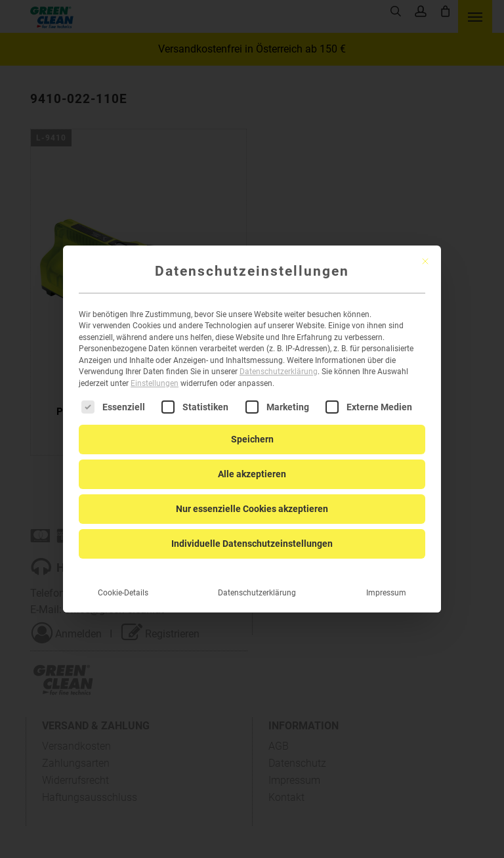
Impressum (386, 582)
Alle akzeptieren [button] (252, 463)
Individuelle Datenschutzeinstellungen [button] (252, 533)
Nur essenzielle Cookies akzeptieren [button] (252, 498)
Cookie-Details (123, 582)
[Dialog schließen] (425, 251)
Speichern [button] (252, 429)
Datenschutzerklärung (279, 361)
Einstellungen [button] (155, 373)
